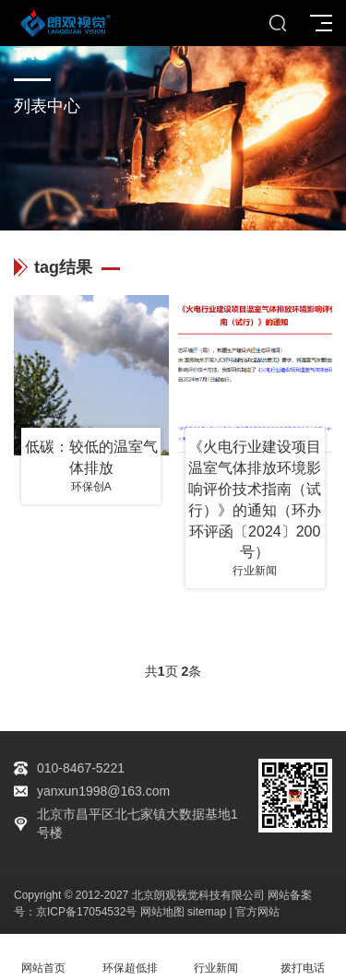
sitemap (207, 912)
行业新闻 (217, 957)
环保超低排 (130, 957)
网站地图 (162, 912)
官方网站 (257, 912)
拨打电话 (303, 957)
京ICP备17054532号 (86, 912)
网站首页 (43, 957)
